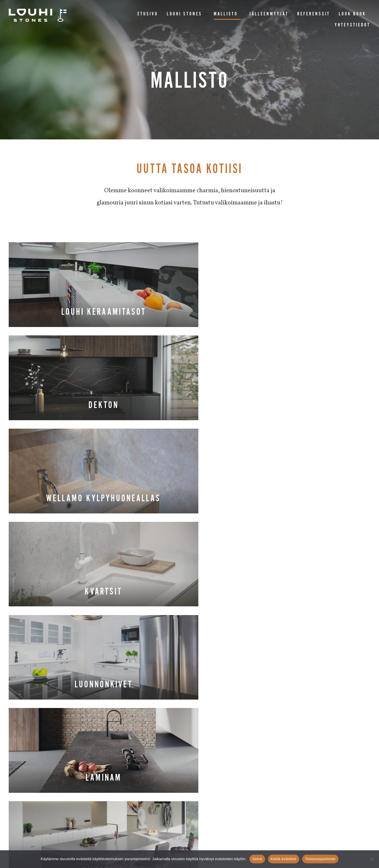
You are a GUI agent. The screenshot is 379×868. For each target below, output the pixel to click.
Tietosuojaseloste (320, 859)
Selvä (257, 859)
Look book (352, 14)
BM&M (219, 838)
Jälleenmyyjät (269, 14)
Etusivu (148, 14)
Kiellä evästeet (284, 859)
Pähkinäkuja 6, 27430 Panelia (163, 790)
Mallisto (227, 14)
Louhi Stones (186, 14)
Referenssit (314, 14)
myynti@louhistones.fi (224, 790)
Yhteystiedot (352, 25)
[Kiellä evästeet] (372, 859)
